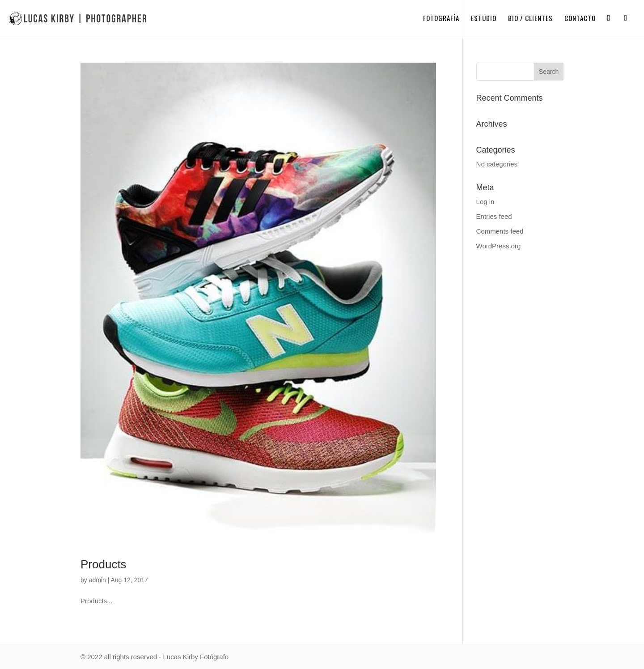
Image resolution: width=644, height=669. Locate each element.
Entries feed (494, 216)
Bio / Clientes (530, 19)
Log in (485, 202)
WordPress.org (499, 246)
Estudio (484, 19)
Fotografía (441, 19)
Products (104, 564)
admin (97, 580)
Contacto (580, 19)
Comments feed (500, 231)
